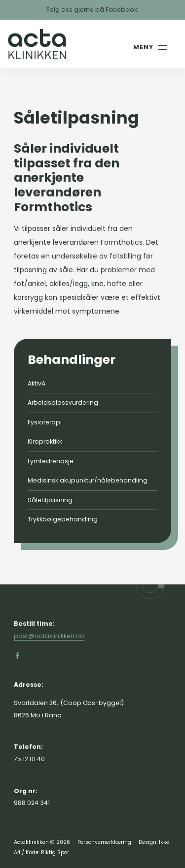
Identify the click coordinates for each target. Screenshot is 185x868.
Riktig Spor (55, 852)
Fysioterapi (45, 422)
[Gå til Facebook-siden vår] (17, 656)
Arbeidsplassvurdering (63, 402)
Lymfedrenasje (51, 461)
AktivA (37, 383)
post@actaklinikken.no (49, 636)
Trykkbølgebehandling (63, 519)
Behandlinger (72, 360)
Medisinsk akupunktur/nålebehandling (88, 480)
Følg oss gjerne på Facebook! (92, 10)
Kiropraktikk (45, 441)
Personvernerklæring (104, 842)
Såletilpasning (50, 500)
